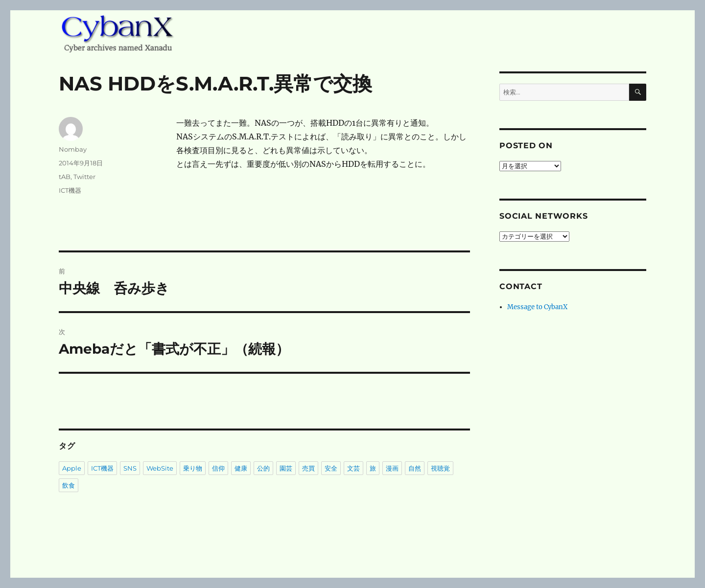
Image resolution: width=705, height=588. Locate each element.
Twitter (84, 177)
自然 (415, 468)
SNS (130, 468)
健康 (241, 468)
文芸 (353, 468)
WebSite (160, 468)
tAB (65, 177)
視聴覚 (440, 468)
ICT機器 (70, 190)
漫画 (392, 468)
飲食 (69, 485)
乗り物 (193, 468)
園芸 (286, 468)
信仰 (218, 468)
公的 (263, 468)
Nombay (73, 149)
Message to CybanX (537, 307)
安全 (331, 468)
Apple (72, 468)
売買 (308, 468)
